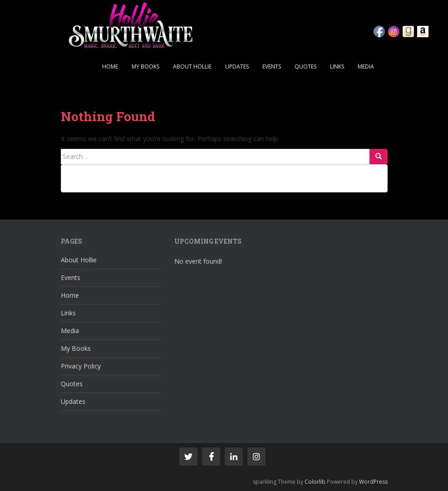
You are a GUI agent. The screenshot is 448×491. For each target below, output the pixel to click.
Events (272, 66)
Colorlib (315, 482)
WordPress (373, 482)
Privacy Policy (81, 366)
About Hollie (192, 66)
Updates (237, 66)
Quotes (305, 66)
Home (110, 66)
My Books (145, 66)
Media (366, 66)
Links (337, 66)
